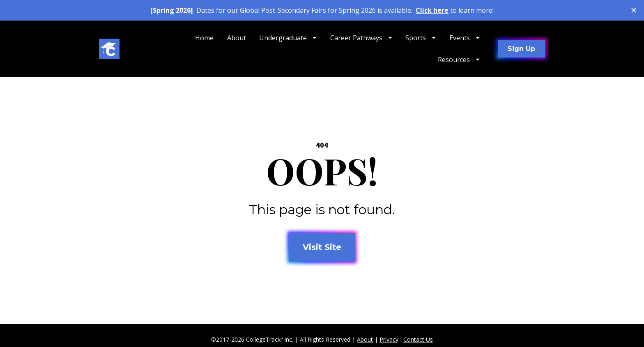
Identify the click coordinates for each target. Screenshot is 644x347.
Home (204, 38)
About (237, 38)
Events (465, 38)
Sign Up (521, 49)
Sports (421, 38)
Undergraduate (288, 38)
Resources (459, 60)
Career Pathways (361, 38)
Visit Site (322, 245)
